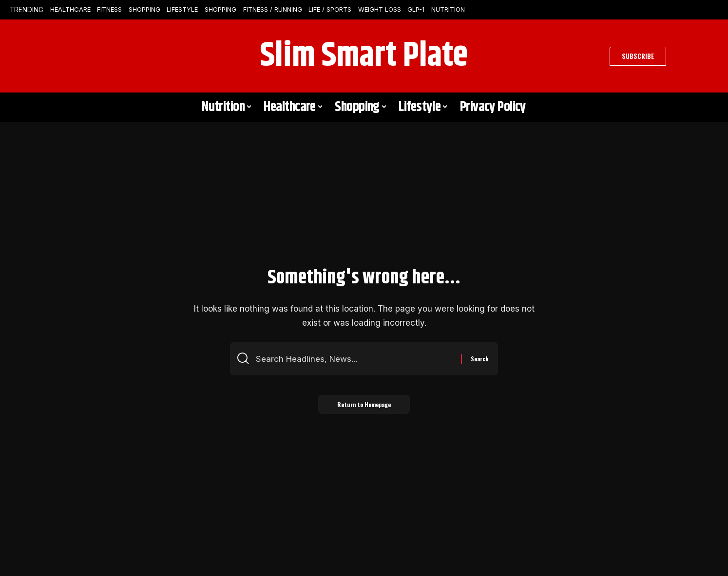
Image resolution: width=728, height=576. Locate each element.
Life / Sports (330, 9)
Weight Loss (380, 9)
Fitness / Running (273, 9)
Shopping (144, 9)
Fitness (109, 9)
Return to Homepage (364, 404)
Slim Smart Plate (364, 56)
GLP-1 (416, 9)
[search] (74, 56)
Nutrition (448, 9)
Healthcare (70, 9)
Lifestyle (182, 9)
